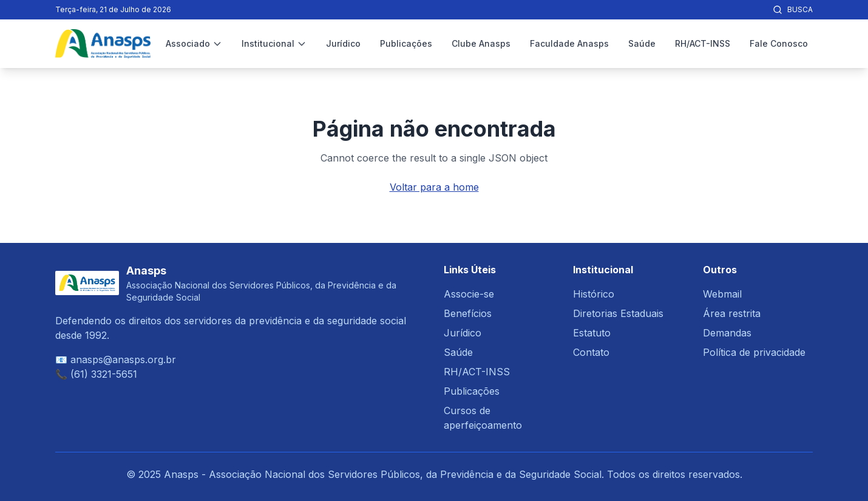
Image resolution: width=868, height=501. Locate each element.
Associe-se (469, 294)
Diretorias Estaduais (618, 313)
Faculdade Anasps (569, 43)
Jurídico (343, 43)
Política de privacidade (754, 352)
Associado (194, 43)
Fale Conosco (779, 43)
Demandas (727, 333)
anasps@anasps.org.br (123, 360)
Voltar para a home (434, 187)
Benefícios (468, 313)
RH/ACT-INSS (703, 43)
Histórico (594, 294)
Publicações (406, 43)
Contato (591, 352)
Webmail (722, 294)
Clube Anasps (481, 43)
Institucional (274, 43)
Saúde (642, 43)
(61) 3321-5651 (104, 374)
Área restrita (732, 313)
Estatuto (592, 333)
